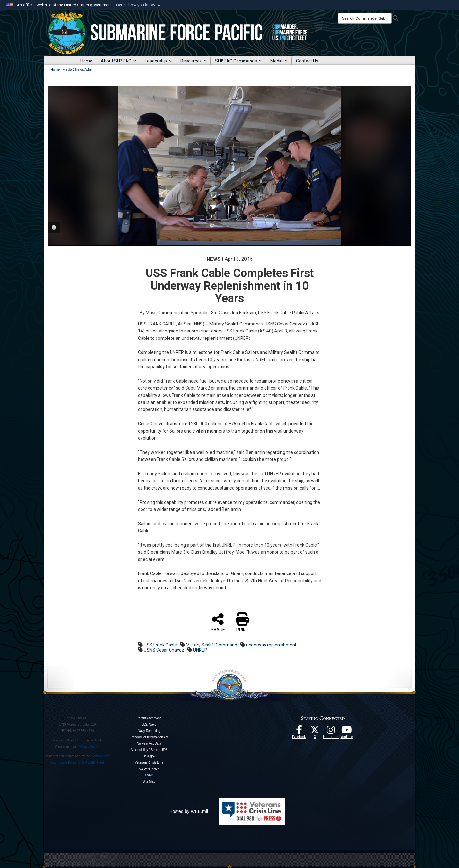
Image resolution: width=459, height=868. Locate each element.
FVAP (149, 775)
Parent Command (149, 718)
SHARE (218, 622)
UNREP (200, 650)
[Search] (365, 18)
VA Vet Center (149, 769)
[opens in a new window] (331, 732)
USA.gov (149, 756)
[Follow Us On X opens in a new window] (315, 732)
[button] (139, 5)
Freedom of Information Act (149, 737)
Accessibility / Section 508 (149, 750)
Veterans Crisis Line (149, 763)
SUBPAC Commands (239, 61)
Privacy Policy (89, 747)
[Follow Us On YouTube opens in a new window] (347, 732)
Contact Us (307, 61)
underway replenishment (271, 645)
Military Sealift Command (211, 645)
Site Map (149, 781)
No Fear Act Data (149, 744)
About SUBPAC (119, 61)
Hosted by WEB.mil (189, 811)
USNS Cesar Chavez (164, 650)
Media (279, 61)
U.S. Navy (149, 724)
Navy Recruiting (149, 731)
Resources (194, 61)
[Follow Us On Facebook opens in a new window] (299, 732)
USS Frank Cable (160, 645)
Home (86, 61)
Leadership (158, 61)
